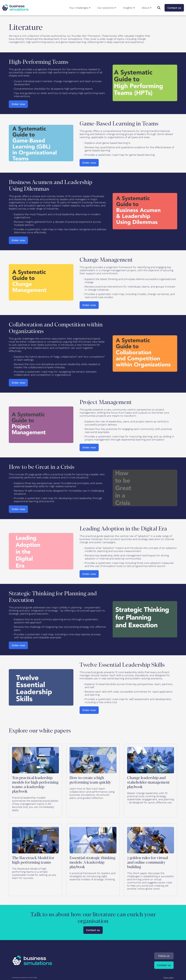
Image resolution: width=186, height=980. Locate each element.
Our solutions (107, 8)
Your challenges (80, 8)
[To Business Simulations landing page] (15, 10)
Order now (18, 104)
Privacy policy (169, 978)
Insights (129, 8)
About (147, 8)
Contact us (174, 8)
